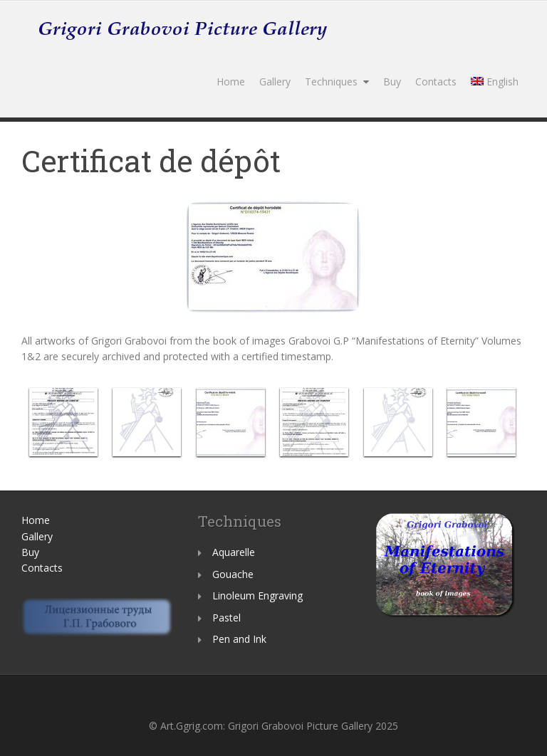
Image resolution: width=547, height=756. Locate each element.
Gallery (275, 82)
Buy (392, 82)
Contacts (436, 82)
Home (231, 82)
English (495, 82)
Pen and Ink (239, 639)
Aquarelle (234, 552)
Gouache (233, 574)
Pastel (226, 618)
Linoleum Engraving (257, 595)
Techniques (331, 82)
